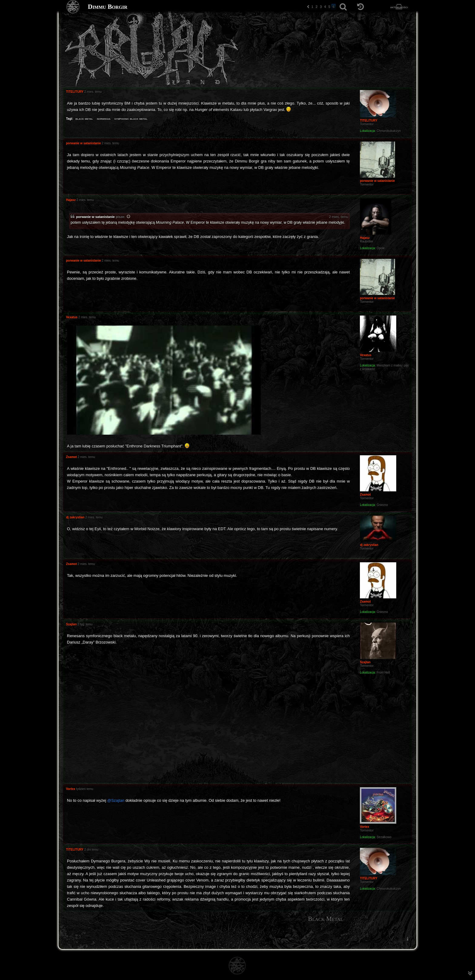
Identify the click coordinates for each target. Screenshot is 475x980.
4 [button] (325, 7)
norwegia (104, 119)
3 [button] (321, 7)
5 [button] (329, 7)
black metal (84, 119)
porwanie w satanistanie (95, 217)
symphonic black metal (131, 119)
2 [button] (317, 7)
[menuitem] (407, 939)
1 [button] (312, 7)
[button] (308, 7)
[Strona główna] (73, 7)
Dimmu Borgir (108, 7)
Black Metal (326, 919)
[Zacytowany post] (129, 217)
